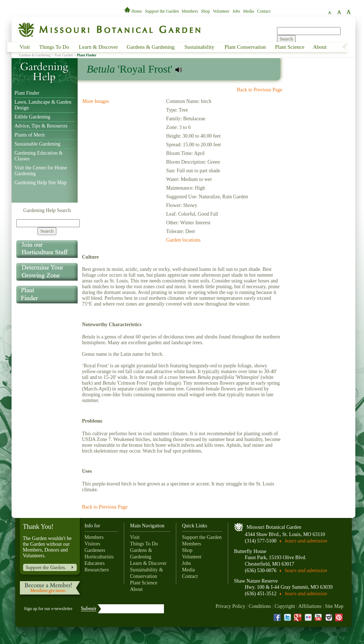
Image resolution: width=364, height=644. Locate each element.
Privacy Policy (230, 606)
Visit (25, 47)
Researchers (97, 570)
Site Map (334, 606)
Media (249, 11)
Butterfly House (250, 551)
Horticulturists (99, 557)
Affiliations (310, 606)
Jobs (236, 11)
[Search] (48, 223)
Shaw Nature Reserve (256, 581)
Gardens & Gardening (151, 47)
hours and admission (306, 541)
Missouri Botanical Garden (274, 527)
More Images (96, 101)
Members (190, 11)
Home (134, 11)
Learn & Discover (98, 47)
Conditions (260, 606)
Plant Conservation (245, 47)
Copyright (285, 606)
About (320, 47)
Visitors (92, 544)
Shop (206, 11)
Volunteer (221, 11)
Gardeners (95, 550)
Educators (95, 563)
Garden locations (183, 240)
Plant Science (289, 47)
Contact (264, 11)
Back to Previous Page (260, 90)
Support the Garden (162, 11)
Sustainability (200, 47)
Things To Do (54, 47)
